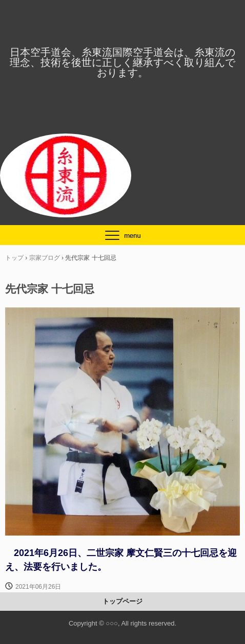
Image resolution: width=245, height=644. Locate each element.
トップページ (122, 601)
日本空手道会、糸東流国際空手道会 (122, 24)
